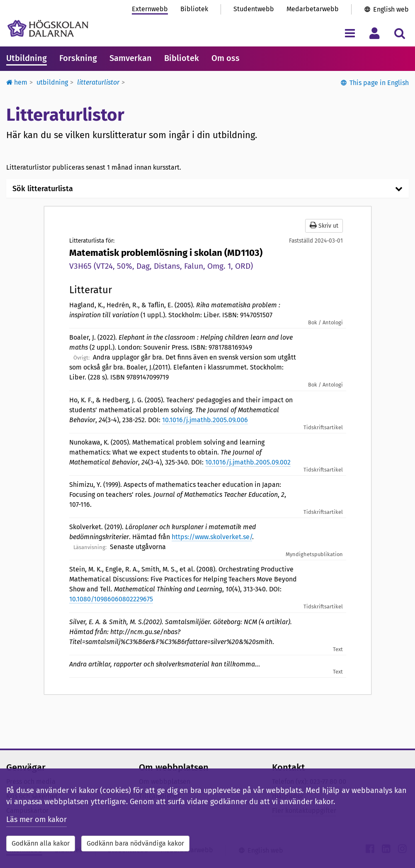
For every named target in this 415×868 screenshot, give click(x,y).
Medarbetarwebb (313, 9)
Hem (17, 82)
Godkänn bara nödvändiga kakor (135, 843)
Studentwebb (254, 9)
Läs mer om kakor (36, 819)
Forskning (78, 58)
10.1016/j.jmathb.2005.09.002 (248, 462)
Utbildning (27, 58)
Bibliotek (194, 9)
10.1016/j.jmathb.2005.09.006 (205, 420)
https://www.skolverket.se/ (212, 537)
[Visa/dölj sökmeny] (399, 33)
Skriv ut (324, 225)
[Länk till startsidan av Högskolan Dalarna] (48, 28)
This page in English (379, 83)
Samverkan (131, 58)
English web (391, 9)
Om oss (226, 58)
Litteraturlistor (98, 82)
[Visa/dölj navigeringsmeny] (350, 33)
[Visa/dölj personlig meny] (375, 33)
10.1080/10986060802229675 (111, 599)
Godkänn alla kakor (41, 843)
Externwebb (150, 9)
